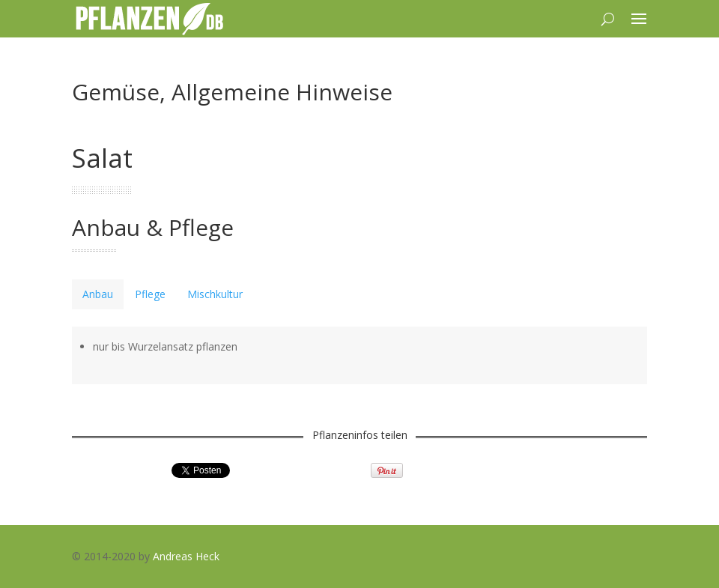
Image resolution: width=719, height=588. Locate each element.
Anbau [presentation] (98, 294)
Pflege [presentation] (150, 294)
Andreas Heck (186, 556)
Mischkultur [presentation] (215, 294)
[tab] (98, 294)
